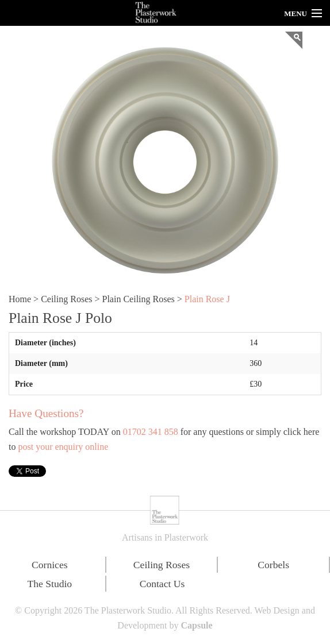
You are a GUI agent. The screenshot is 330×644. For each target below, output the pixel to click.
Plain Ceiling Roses (139, 299)
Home (20, 299)
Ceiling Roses (66, 299)
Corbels (273, 565)
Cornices (50, 565)
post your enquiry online (63, 447)
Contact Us (162, 584)
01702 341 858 (151, 432)
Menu (296, 14)
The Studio (49, 584)
